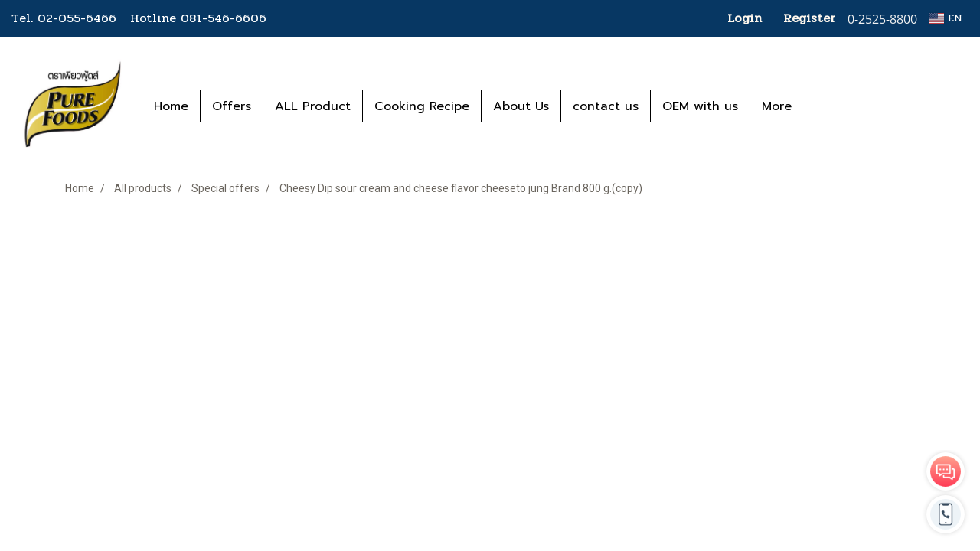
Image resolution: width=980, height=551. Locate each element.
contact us (606, 106)
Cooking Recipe (422, 106)
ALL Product (313, 106)
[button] (826, 106)
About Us (521, 106)
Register (809, 18)
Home (171, 106)
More (777, 106)
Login (745, 18)
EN (946, 18)
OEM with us (700, 106)
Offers (232, 106)
